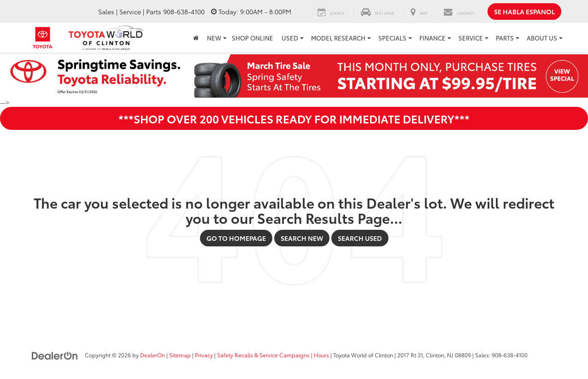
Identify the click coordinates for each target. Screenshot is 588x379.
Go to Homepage (236, 238)
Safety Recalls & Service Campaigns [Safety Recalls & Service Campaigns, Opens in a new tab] (263, 355)
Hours (321, 355)
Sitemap (180, 355)
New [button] (214, 38)
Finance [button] (432, 38)
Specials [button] (392, 38)
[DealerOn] (55, 355)
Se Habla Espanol (524, 12)
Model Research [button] (338, 38)
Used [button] (290, 38)
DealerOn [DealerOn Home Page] (153, 355)
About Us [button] (542, 38)
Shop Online (253, 38)
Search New (302, 238)
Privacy (204, 355)
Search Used (360, 238)
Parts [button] (505, 38)
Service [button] (471, 38)
